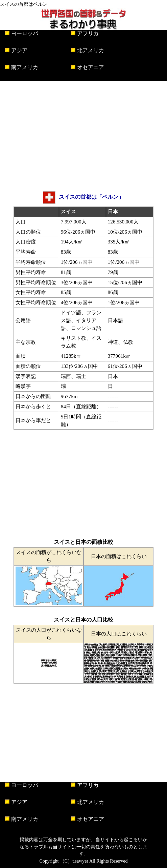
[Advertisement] (83, 135)
